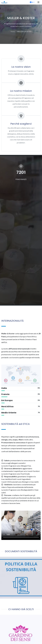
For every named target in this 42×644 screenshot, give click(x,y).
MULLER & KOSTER (24, 31)
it (31, 2)
